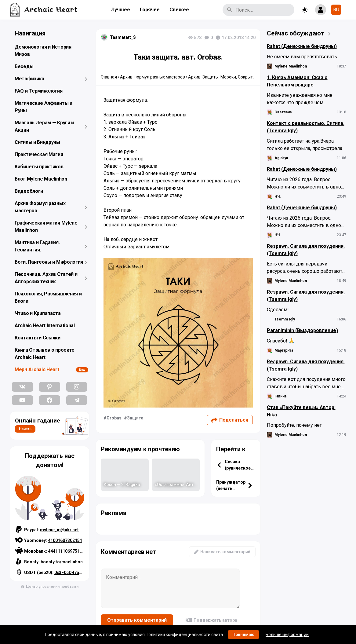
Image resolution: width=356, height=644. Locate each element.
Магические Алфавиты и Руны (44, 107)
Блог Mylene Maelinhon (41, 179)
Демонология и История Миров (43, 51)
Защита (135, 418)
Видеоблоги (29, 191)
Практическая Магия (39, 154)
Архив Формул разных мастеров (40, 207)
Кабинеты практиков (39, 167)
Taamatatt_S (123, 37)
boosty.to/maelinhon (62, 562)
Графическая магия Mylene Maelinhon (46, 227)
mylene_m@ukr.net (59, 530)
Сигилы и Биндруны (37, 142)
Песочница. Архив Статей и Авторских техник (46, 278)
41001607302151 (65, 540)
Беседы (24, 66)
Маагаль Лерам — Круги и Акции (44, 126)
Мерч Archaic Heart (37, 370)
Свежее (179, 10)
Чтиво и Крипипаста (38, 313)
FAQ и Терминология (39, 91)
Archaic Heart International (45, 326)
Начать (25, 429)
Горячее (150, 10)
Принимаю (243, 635)
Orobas (114, 418)
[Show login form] (321, 10)
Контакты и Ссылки (38, 338)
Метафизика (29, 79)
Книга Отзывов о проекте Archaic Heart (45, 354)
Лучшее (120, 10)
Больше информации (287, 635)
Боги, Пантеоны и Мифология (49, 262)
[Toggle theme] (305, 10)
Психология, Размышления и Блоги (48, 297)
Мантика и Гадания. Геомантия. (37, 246)
